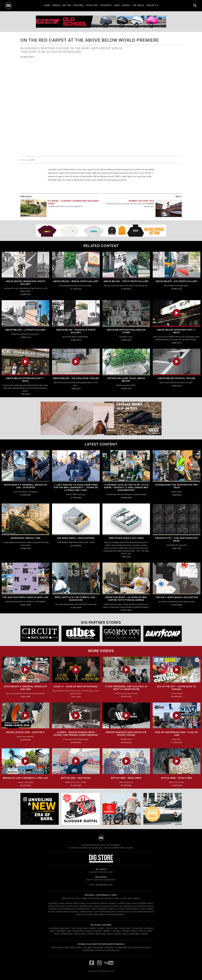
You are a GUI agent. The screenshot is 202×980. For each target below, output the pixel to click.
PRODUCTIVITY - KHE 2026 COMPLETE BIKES (177, 539)
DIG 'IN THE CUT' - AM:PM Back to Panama (177, 688)
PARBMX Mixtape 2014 (142, 201)
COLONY (101, 928)
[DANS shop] (163, 634)
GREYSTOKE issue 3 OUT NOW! (126, 538)
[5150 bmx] (122, 634)
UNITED (118, 934)
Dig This (67, 6)
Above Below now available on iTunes (126, 331)
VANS (125, 934)
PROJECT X (152, 6)
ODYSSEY (117, 931)
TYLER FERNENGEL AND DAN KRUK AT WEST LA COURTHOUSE (126, 688)
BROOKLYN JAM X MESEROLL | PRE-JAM (25, 778)
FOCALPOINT (138, 928)
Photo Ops (92, 6)
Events (126, 6)
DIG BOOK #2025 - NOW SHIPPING (76, 538)
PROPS (134, 931)
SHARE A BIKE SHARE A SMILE (100, 934)
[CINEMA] (122, 809)
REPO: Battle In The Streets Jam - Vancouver (76, 599)
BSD (74, 928)
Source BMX (88, 950)
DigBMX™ (117, 845)
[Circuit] (40, 634)
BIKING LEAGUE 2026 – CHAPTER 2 (25, 732)
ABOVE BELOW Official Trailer (176, 378)
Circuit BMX (64, 947)
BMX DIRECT (65, 928)
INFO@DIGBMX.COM (104, 885)
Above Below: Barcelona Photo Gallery (25, 283)
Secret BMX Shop (142, 947)
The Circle (138, 6)
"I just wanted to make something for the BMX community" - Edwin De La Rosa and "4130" (76, 487)
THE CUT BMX (112, 928)
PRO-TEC (142, 931)
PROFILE (126, 931)
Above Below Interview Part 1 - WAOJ (25, 380)
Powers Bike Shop (124, 947)
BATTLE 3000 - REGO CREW (126, 778)
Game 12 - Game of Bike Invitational (76, 686)
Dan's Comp (76, 947)
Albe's (54, 947)
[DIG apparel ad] (101, 231)
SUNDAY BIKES (80, 934)
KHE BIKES (61, 931)
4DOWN (144, 934)
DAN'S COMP (125, 928)
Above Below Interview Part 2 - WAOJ (177, 331)
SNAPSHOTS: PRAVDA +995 (25, 538)
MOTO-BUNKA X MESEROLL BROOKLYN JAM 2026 (25, 688)
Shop (117, 6)
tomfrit (101, 971)
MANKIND (97, 931)
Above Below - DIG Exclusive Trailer (76, 378)
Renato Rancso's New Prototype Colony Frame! (126, 734)
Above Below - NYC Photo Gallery (177, 281)
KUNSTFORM (77, 931)
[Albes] (81, 634)
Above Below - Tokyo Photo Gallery (126, 281)
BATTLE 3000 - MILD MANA (76, 778)
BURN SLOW (82, 928)
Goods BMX (98, 947)
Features (79, 6)
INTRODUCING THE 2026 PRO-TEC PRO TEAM (177, 486)
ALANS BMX (54, 928)
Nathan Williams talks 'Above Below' (126, 380)
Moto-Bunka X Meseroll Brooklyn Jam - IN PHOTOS (25, 486)
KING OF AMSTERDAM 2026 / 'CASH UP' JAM (177, 734)
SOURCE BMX (66, 934)
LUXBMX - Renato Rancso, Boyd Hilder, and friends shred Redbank (76, 734)
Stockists (106, 6)
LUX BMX (88, 931)
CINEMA (92, 928)
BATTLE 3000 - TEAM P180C (177, 778)
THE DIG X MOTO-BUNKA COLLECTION (177, 597)
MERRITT (107, 931)
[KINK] (40, 809)
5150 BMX (87, 947)
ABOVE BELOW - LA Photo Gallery (25, 330)
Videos (56, 6)
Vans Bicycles (113, 950)
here (59, 180)
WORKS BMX (135, 934)
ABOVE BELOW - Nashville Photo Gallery (76, 331)
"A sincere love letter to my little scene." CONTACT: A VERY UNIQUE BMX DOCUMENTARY (126, 487)
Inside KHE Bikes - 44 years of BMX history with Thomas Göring (126, 599)
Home (47, 6)
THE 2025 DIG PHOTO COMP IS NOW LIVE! (25, 597)
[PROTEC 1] (101, 22)
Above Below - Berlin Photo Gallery (76, 281)
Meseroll (109, 947)
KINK (69, 931)
